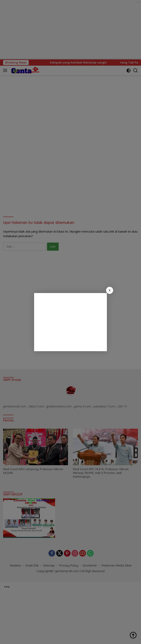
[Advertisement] (70, 322)
